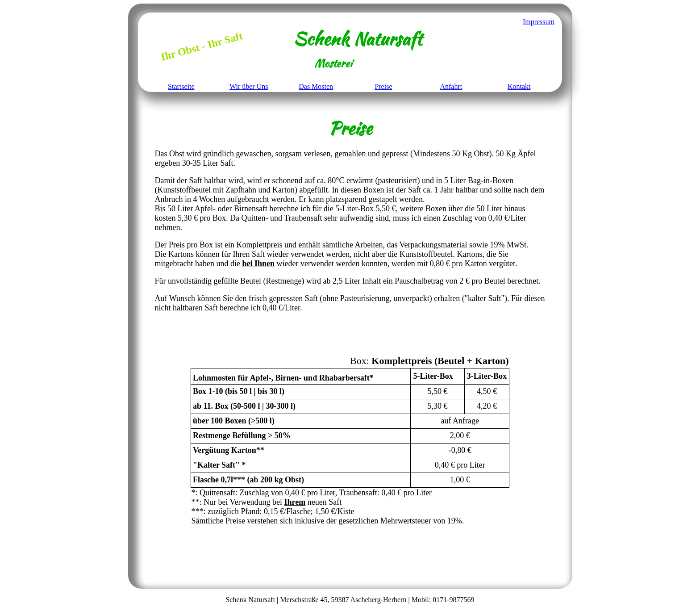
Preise (383, 86)
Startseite (181, 86)
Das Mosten (316, 86)
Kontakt (519, 86)
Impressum (539, 22)
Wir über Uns (249, 86)
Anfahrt (451, 86)
